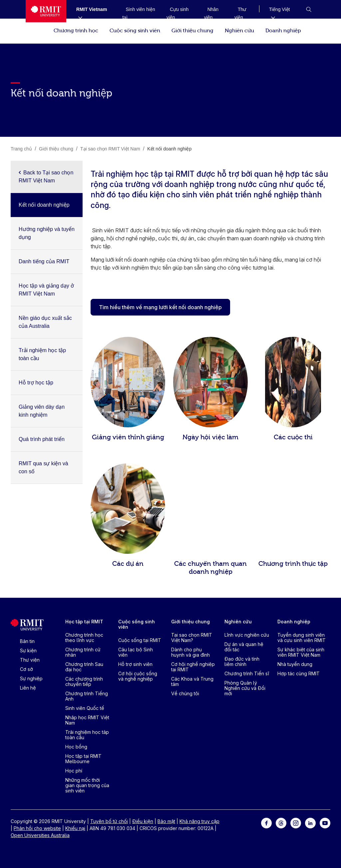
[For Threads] (281, 823)
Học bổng (76, 747)
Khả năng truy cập (199, 821)
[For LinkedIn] (310, 823)
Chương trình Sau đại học (84, 667)
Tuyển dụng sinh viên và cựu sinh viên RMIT (302, 638)
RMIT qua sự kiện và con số (43, 467)
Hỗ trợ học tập (36, 383)
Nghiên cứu (239, 30)
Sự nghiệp (31, 678)
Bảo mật (166, 821)
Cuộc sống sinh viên (135, 30)
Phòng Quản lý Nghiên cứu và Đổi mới (245, 688)
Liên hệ (28, 688)
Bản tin (27, 641)
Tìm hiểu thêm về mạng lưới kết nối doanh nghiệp (160, 307)
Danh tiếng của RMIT (44, 261)
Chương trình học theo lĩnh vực (84, 638)
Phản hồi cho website (37, 828)
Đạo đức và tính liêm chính (242, 661)
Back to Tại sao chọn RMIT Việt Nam (46, 177)
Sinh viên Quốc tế (85, 708)
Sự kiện (28, 651)
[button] (309, 9)
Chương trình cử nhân (83, 652)
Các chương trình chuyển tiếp (84, 681)
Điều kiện (143, 821)
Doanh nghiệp (283, 30)
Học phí (74, 771)
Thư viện (30, 660)
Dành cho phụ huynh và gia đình (190, 652)
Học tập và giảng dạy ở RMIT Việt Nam (46, 290)
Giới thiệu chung (192, 30)
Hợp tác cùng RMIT (299, 673)
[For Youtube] (325, 823)
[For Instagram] (296, 823)
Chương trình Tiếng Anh (87, 696)
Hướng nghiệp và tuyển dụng (47, 233)
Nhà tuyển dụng (295, 664)
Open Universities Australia (40, 835)
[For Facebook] (266, 823)
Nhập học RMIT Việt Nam (87, 720)
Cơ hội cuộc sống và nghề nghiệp (138, 676)
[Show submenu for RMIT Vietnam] (78, 17)
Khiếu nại (75, 828)
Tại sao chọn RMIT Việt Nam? (192, 638)
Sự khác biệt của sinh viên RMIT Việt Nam (301, 652)
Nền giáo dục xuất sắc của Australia (45, 322)
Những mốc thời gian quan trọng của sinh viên (87, 785)
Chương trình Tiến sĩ (247, 673)
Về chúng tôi (185, 693)
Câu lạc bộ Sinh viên (136, 652)
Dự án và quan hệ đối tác (244, 647)
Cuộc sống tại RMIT (140, 640)
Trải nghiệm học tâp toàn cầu (87, 735)
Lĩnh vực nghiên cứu (247, 635)
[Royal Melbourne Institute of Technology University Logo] (46, 11)
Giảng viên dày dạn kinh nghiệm (42, 411)
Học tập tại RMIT (84, 622)
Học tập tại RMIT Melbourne (83, 759)
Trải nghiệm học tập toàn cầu (42, 354)
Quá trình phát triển (42, 439)
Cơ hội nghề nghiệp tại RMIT (193, 667)
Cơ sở (26, 669)
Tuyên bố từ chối (109, 821)
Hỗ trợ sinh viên (135, 664)
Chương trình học (76, 30)
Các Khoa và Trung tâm (192, 681)
